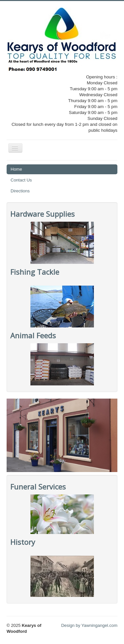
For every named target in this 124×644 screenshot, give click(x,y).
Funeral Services (38, 487)
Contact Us (21, 180)
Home (16, 169)
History (23, 542)
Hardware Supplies (42, 214)
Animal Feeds (33, 335)
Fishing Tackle (35, 272)
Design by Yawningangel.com (89, 625)
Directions (20, 191)
